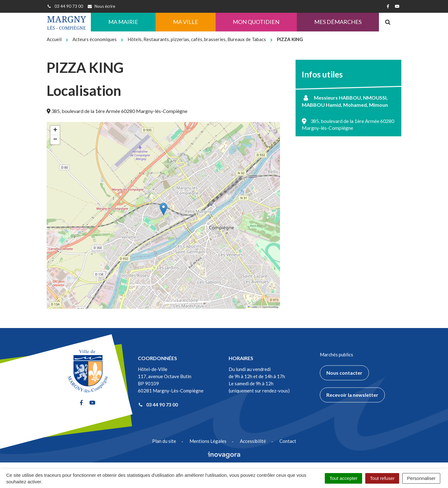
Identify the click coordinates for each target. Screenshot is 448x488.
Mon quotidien (256, 22)
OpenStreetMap (270, 307)
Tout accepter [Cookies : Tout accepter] (343, 478)
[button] (163, 209)
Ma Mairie (123, 22)
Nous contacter (344, 373)
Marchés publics (336, 354)
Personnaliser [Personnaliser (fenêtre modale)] (421, 478)
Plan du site (164, 441)
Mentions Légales (208, 441)
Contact (288, 441)
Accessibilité (253, 441)
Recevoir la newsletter (352, 395)
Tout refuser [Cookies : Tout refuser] (382, 478)
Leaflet (253, 307)
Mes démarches (338, 22)
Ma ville (186, 22)
